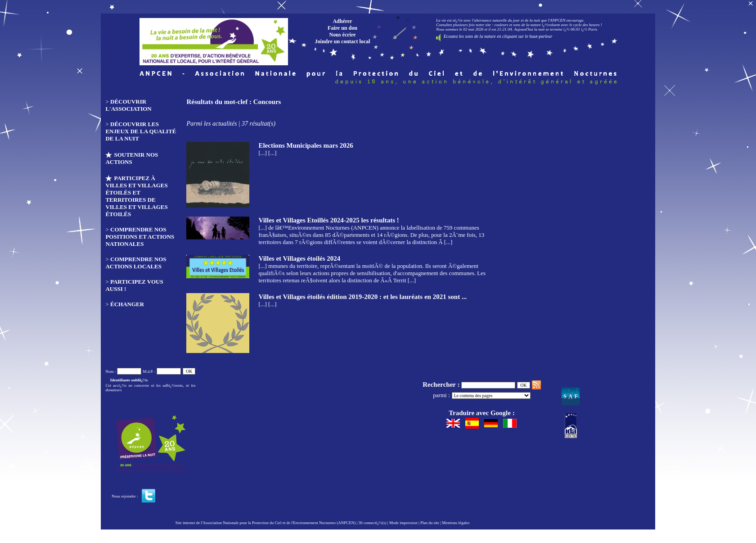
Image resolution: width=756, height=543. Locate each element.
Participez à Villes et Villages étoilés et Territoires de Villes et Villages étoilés (136, 196)
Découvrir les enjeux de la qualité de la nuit (141, 131)
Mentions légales (456, 523)
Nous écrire (343, 35)
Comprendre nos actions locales (136, 263)
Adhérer (342, 21)
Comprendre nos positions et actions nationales (140, 237)
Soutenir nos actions (132, 158)
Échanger (127, 304)
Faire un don (342, 28)
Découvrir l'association (128, 105)
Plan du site (430, 523)
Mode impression (403, 523)
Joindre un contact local (343, 41)
